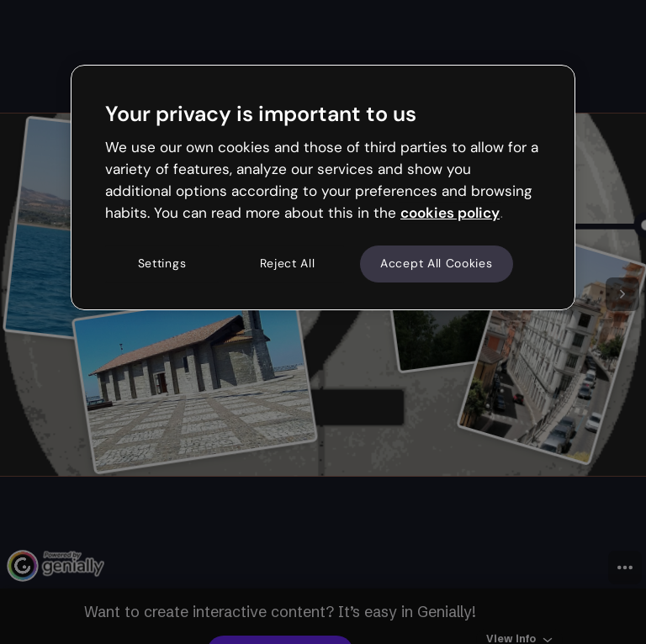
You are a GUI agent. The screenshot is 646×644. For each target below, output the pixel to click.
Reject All (288, 264)
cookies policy (450, 213)
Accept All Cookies (437, 264)
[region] (323, 187)
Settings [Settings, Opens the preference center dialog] (162, 264)
